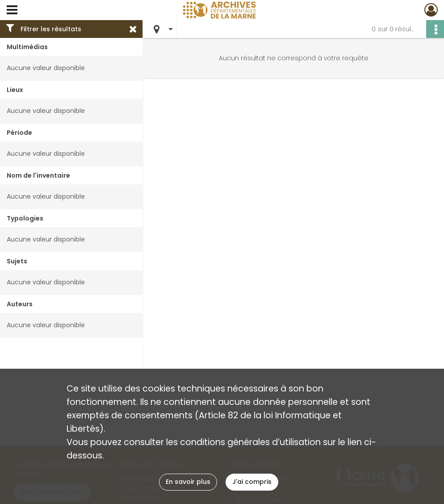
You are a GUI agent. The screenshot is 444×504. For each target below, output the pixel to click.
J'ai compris (252, 482)
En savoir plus (188, 482)
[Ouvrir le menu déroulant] (12, 11)
